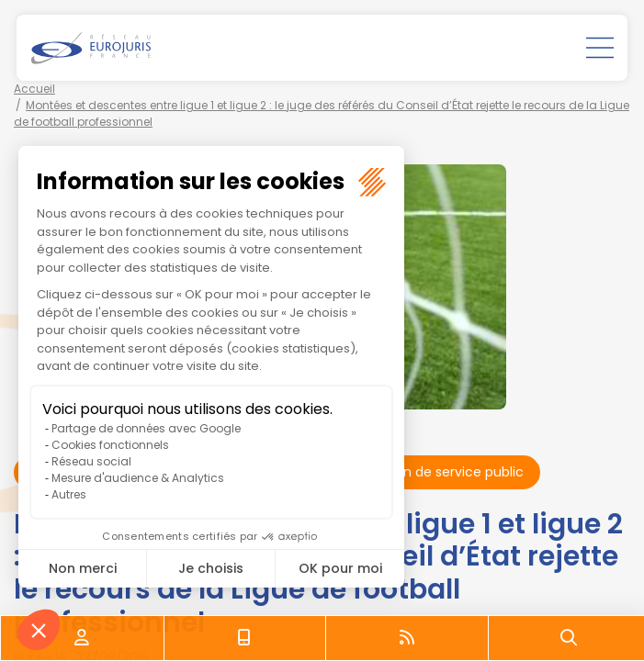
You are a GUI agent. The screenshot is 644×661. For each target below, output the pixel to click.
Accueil (34, 89)
